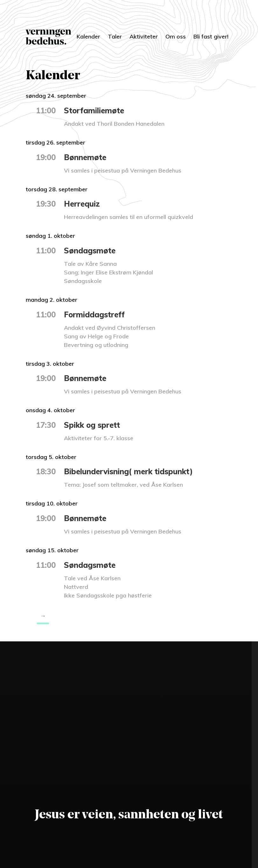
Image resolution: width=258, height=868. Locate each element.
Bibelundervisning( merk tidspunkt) (128, 471)
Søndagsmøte (90, 251)
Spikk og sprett (92, 425)
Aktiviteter (144, 36)
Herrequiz (82, 204)
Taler (115, 36)
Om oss (176, 36)
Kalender (88, 36)
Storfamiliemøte (94, 110)
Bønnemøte (85, 157)
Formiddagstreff (94, 314)
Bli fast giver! (211, 36)
